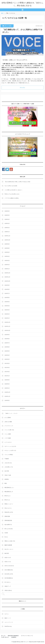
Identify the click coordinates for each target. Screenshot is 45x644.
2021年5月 (7, 363)
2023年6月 (7, 347)
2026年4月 (7, 219)
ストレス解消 (8, 434)
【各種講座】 (14, 637)
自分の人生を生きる (9, 566)
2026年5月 (7, 215)
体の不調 (7, 471)
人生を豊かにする (9, 467)
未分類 (6, 533)
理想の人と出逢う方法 (10, 541)
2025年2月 (7, 265)
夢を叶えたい (8, 496)
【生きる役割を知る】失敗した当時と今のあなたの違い (18, 182)
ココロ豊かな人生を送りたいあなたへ (13, 190)
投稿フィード (8, 618)
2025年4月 (7, 256)
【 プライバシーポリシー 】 (27, 636)
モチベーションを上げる (10, 446)
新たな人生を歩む (9, 529)
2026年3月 (7, 223)
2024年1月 (7, 318)
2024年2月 (7, 314)
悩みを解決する (8, 525)
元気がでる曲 (8, 475)
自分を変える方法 (9, 574)
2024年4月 (7, 306)
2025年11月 (7, 236)
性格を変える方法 (9, 512)
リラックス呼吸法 (9, 455)
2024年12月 (7, 273)
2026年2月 (7, 228)
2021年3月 (7, 372)
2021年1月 (7, 376)
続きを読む (23, 88)
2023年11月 (7, 326)
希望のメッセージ (9, 504)
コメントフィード (9, 622)
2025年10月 (7, 240)
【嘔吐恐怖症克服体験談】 (13, 636)
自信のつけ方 (8, 558)
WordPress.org (8, 626)
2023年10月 (7, 330)
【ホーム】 (3, 636)
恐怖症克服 (7, 516)
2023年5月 (7, 351)
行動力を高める (8, 590)
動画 (6, 483)
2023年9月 (7, 335)
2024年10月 (7, 281)
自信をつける (8, 562)
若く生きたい (8, 582)
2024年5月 (7, 302)
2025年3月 (7, 261)
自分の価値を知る (9, 570)
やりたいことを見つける (10, 450)
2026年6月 (7, 211)
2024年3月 (7, 310)
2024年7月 (7, 293)
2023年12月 (7, 322)
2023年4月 (7, 355)
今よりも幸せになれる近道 (11, 186)
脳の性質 (7, 553)
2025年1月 (7, 269)
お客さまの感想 (8, 26)
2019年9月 (7, 400)
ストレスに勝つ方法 (9, 430)
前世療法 (7, 479)
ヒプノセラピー (8, 442)
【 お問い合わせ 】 (5, 637)
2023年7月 (7, 343)
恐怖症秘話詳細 (8, 520)
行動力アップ (8, 586)
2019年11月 (7, 396)
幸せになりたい (8, 508)
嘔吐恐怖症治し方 (9, 492)
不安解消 (7, 459)
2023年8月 (7, 339)
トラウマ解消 (8, 438)
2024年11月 (7, 277)
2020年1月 (7, 388)
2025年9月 (7, 244)
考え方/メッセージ (9, 549)
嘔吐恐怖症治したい (9, 488)
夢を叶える (7, 500)
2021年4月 (7, 368)
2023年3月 (7, 359)
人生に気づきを (8, 463)
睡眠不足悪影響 (8, 545)
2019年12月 (7, 392)
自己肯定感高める (9, 578)
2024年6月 (7, 298)
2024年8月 (7, 289)
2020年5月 (7, 384)
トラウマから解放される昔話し (12, 198)
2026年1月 (7, 232)
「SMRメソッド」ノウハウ (11, 413)
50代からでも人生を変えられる (12, 194)
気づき (6, 537)
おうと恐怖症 (8, 418)
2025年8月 (7, 248)
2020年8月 (7, 380)
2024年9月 (7, 285)
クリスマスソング (9, 426)
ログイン (7, 614)
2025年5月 (7, 252)
